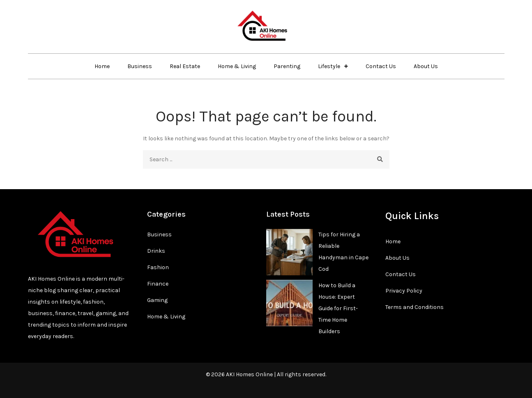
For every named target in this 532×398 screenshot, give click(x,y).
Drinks (156, 251)
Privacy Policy (404, 291)
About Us (426, 66)
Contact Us (381, 66)
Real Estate (185, 66)
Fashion (158, 267)
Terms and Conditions (415, 307)
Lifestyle (329, 66)
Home (102, 66)
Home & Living (237, 66)
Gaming (157, 300)
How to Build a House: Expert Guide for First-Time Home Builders (338, 308)
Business (140, 66)
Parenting (287, 66)
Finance (158, 284)
